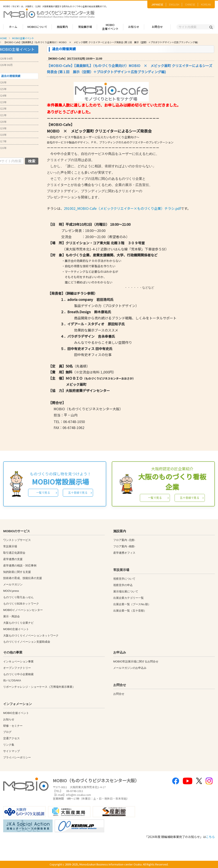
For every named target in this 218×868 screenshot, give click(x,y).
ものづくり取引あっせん (18, 597)
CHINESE (190, 4)
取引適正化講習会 (14, 553)
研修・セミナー (13, 726)
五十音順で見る (78, 493)
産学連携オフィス (124, 553)
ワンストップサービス (17, 540)
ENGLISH (174, 4)
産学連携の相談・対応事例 (20, 566)
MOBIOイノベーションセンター (23, 610)
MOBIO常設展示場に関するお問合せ (136, 661)
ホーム (13, 27)
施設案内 (62, 27)
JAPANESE (157, 4)
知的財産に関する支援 (17, 572)
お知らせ (134, 27)
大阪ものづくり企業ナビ (18, 623)
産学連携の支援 (13, 559)
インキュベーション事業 (18, 661)
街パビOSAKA (12, 680)
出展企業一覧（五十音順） (130, 611)
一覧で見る (43, 493)
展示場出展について (126, 591)
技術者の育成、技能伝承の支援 (23, 578)
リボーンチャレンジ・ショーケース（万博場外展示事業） (39, 687)
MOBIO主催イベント (110, 27)
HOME (3, 38)
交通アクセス (11, 738)
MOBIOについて (37, 27)
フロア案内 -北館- (124, 540)
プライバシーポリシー (17, 757)
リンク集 (9, 745)
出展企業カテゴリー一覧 (128, 598)
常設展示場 (85, 27)
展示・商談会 (11, 616)
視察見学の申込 (123, 585)
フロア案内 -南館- (124, 546)
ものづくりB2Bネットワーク (21, 604)
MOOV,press (11, 591)
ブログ (7, 732)
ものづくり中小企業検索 (18, 674)
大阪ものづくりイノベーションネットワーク (31, 636)
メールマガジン (13, 584)
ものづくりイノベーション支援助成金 (27, 642)
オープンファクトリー (17, 668)
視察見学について (124, 579)
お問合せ (157, 27)
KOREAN (206, 4)
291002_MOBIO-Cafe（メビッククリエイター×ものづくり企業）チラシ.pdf (122, 208)
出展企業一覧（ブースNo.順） (132, 604)
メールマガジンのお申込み (130, 668)
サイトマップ (11, 751)
